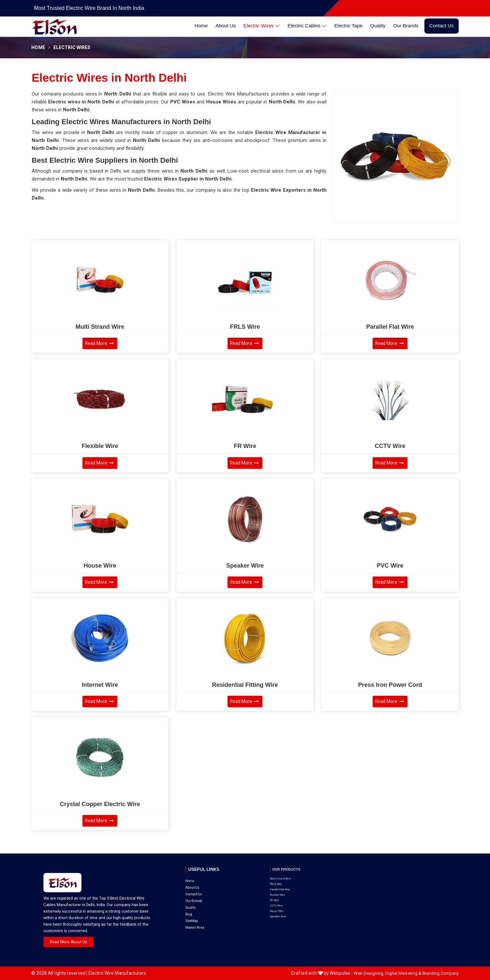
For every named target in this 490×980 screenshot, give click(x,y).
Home (201, 26)
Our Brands (406, 26)
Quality (378, 26)
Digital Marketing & (403, 973)
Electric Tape (349, 26)
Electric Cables (307, 26)
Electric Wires (262, 26)
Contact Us (442, 26)
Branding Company (441, 973)
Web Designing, (369, 973)
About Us (226, 26)
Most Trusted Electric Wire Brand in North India (89, 8)
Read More (99, 343)
